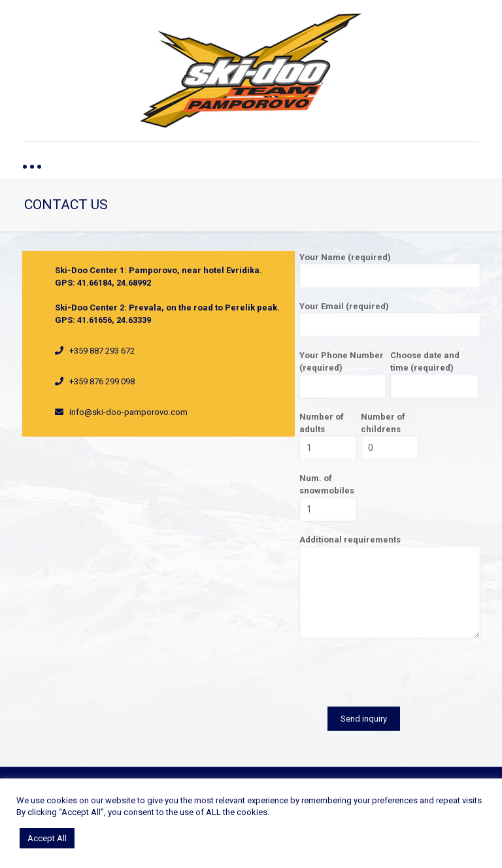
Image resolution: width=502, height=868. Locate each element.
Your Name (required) (390, 270)
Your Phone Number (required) (343, 375)
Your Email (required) (390, 319)
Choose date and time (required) (435, 375)
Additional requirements (390, 587)
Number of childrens (390, 436)
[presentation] (399, 677)
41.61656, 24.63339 (114, 320)
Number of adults (328, 436)
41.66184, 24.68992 (114, 283)
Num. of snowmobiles (328, 497)
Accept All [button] (47, 838)
